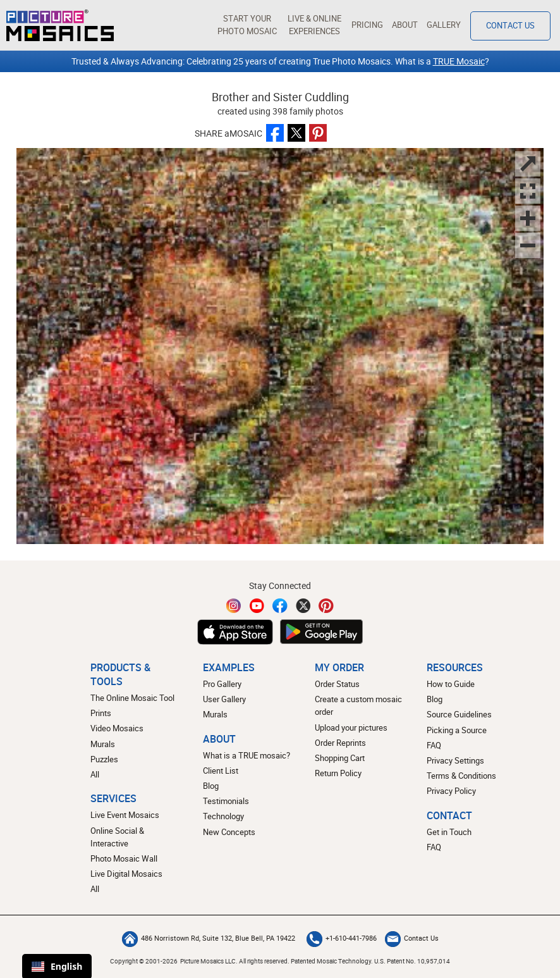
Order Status (337, 684)
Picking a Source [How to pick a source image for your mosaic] (457, 730)
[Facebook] (280, 606)
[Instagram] (234, 606)
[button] (247, 25)
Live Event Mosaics (125, 815)
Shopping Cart (340, 758)
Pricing (367, 25)
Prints (101, 713)
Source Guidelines (459, 715)
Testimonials (226, 801)
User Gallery (224, 699)
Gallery (444, 25)
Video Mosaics (117, 728)
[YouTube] (257, 606)
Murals (103, 744)
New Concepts (229, 832)
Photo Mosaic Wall (124, 859)
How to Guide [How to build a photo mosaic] (451, 684)
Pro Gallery (222, 684)
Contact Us (412, 938)
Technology (223, 816)
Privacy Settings (455, 761)
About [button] (405, 25)
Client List (221, 771)
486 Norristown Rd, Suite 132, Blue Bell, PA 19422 (209, 938)
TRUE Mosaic (459, 61)
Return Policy (338, 773)
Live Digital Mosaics (126, 874)
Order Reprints (340, 743)
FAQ (434, 746)
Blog (211, 786)
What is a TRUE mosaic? (247, 756)
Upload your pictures (351, 728)
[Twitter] (303, 606)
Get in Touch (449, 832)
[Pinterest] (326, 606)
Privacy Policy (451, 791)
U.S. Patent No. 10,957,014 (412, 961)
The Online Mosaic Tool (132, 698)
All (95, 775)
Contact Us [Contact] (510, 26)
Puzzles (104, 759)
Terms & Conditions (461, 776)
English (57, 966)
